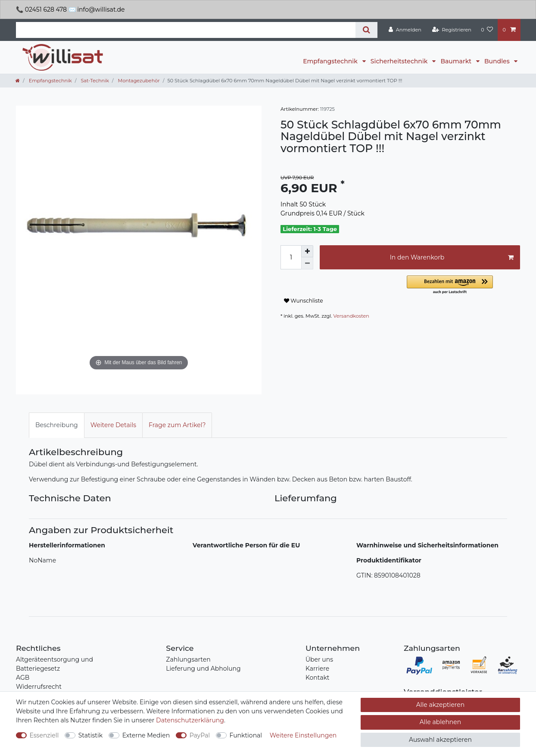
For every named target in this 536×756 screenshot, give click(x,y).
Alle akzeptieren (440, 705)
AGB (23, 678)
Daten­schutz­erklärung (190, 720)
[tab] (57, 425)
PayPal (200, 735)
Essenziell (44, 735)
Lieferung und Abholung (203, 669)
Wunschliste (304, 301)
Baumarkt (457, 61)
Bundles (498, 61)
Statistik (90, 735)
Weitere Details (113, 425)
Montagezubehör (138, 81)
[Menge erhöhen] (307, 251)
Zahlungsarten (188, 659)
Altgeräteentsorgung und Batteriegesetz (55, 664)
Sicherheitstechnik (400, 61)
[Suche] (366, 30)
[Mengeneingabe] (291, 257)
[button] (463, 285)
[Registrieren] (452, 30)
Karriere (317, 669)
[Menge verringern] (307, 263)
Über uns (319, 659)
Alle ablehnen (441, 722)
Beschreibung (57, 425)
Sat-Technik (94, 81)
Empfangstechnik (331, 61)
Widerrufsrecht (39, 687)
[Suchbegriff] (186, 30)
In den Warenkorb (452, 258)
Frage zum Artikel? (177, 425)
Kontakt (318, 678)
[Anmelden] (405, 30)
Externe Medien (146, 735)
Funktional (246, 735)
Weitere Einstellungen (303, 735)
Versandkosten (351, 316)
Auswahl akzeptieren (440, 740)
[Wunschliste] (487, 30)
